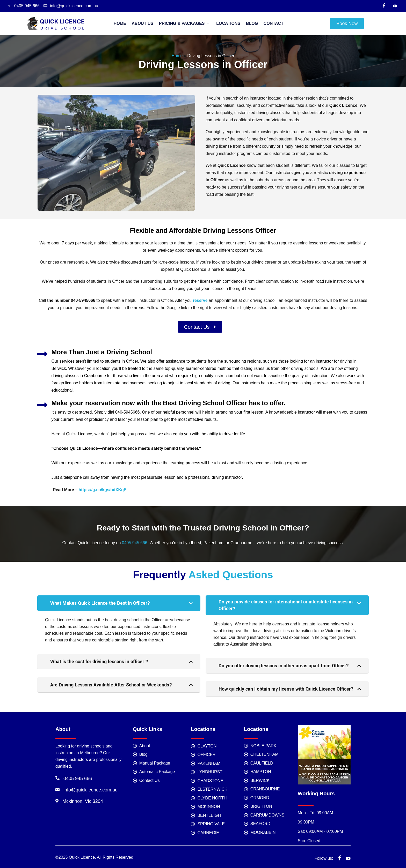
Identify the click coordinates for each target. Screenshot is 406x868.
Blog (250, 23)
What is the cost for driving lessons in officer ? (99, 662)
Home (124, 23)
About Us (145, 23)
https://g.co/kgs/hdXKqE (103, 490)
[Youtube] (395, 6)
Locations (227, 23)
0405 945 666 (135, 543)
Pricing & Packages (185, 24)
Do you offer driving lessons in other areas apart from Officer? (284, 666)
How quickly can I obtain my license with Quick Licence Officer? (286, 689)
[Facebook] (384, 6)
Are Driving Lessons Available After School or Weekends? (111, 685)
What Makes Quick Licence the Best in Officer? (100, 603)
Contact (270, 23)
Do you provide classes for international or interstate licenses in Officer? (286, 605)
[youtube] (348, 856)
